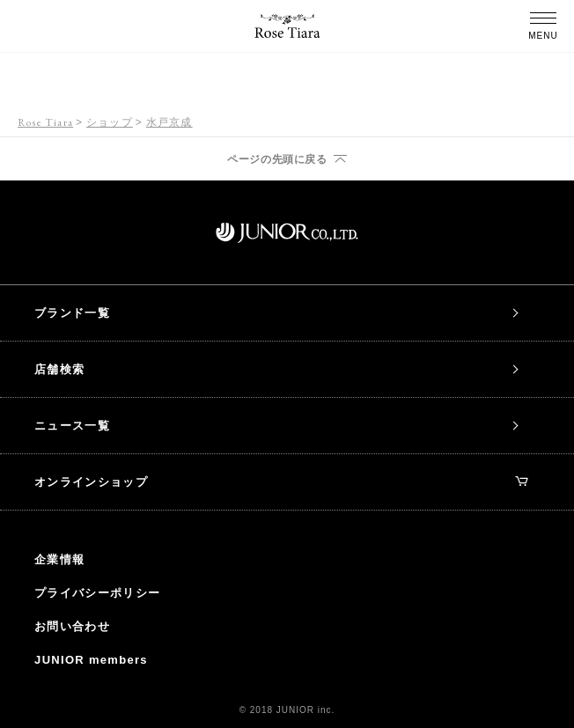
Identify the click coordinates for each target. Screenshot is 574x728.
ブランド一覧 (72, 313)
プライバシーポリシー (97, 593)
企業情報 (59, 559)
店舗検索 (59, 369)
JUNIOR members (91, 660)
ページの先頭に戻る (277, 159)
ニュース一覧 (72, 426)
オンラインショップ (281, 482)
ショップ (110, 122)
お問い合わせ (72, 626)
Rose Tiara (45, 122)
